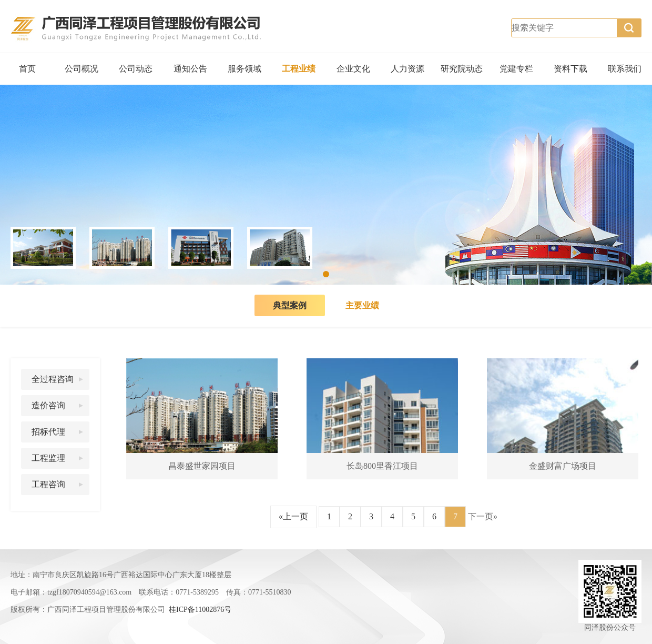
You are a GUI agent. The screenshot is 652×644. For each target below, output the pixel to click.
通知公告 (190, 69)
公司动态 (136, 69)
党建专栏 (516, 69)
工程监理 (48, 458)
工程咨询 (48, 484)
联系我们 (625, 69)
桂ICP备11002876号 (200, 610)
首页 (27, 69)
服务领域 (244, 69)
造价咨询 (48, 405)
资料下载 (570, 69)
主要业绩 (362, 305)
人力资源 (407, 69)
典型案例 (290, 305)
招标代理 (48, 432)
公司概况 (81, 69)
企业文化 (353, 69)
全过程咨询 (53, 379)
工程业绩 (299, 69)
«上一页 (293, 516)
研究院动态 (462, 69)
